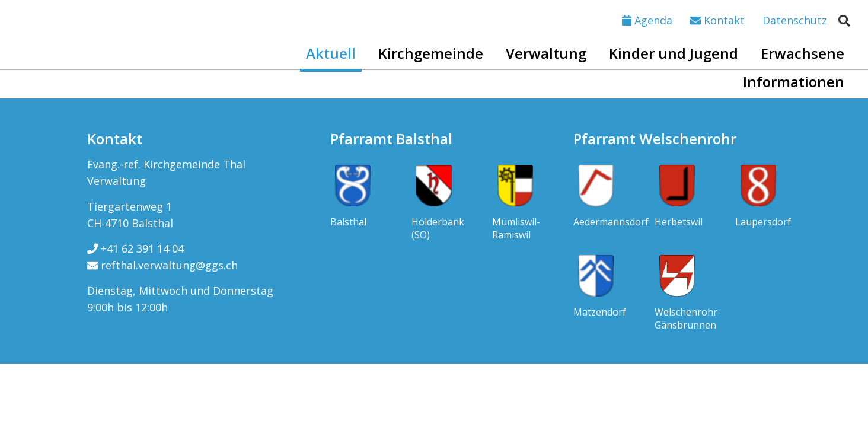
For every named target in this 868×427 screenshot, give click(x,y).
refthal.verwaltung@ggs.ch (162, 265)
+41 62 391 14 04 (135, 248)
